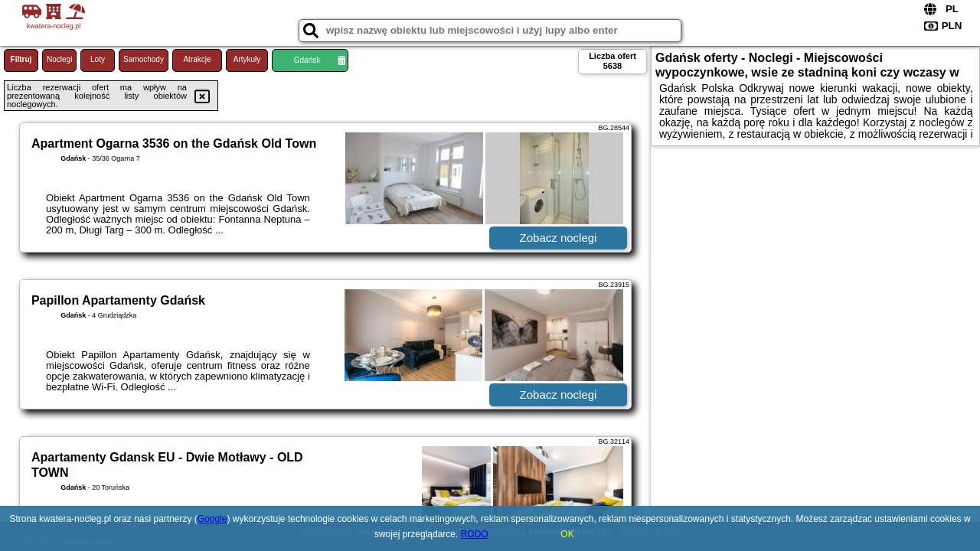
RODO (475, 534)
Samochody (144, 59)
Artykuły (247, 59)
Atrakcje (197, 59)
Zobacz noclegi (559, 238)
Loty (98, 59)
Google (212, 519)
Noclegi (59, 59)
